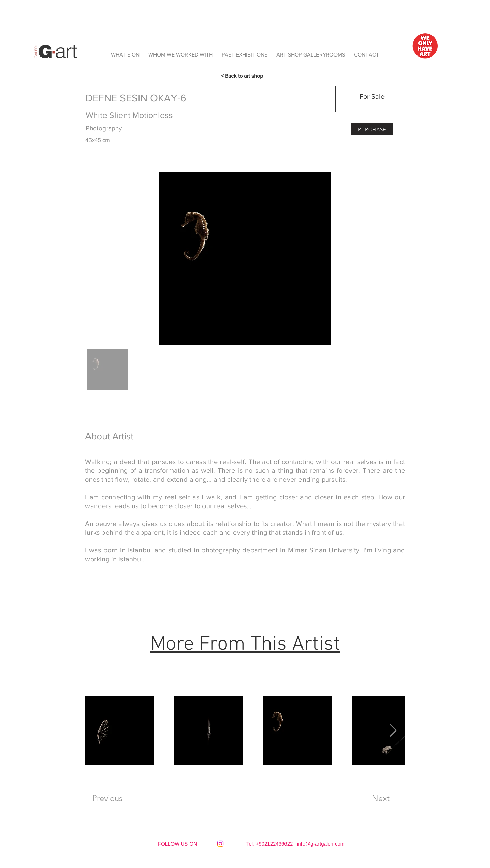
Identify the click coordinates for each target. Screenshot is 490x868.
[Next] (381, 798)
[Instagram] (220, 844)
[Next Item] (393, 731)
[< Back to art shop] (245, 76)
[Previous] (107, 798)
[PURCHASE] (372, 129)
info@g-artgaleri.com (321, 844)
